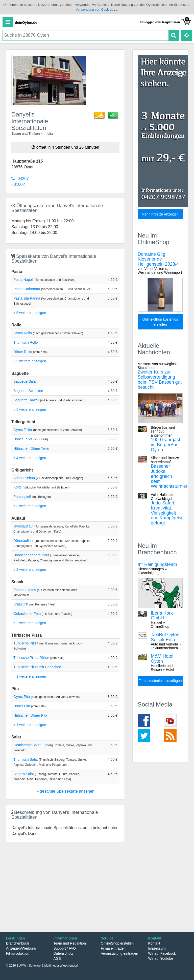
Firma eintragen (113, 948)
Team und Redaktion (70, 943)
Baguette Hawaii (26, 400)
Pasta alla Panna (27, 298)
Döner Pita (22, 706)
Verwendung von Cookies (94, 9)
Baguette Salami (26, 381)
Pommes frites (25, 590)
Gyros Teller (23, 430)
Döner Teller (23, 439)
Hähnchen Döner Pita (30, 715)
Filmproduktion (18, 953)
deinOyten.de (26, 23)
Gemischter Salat (27, 745)
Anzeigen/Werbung (21, 948)
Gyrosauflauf (23, 526)
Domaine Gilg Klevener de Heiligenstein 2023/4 (160, 263)
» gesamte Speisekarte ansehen (65, 791)
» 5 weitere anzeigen (30, 313)
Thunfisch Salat (26, 759)
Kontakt (154, 943)
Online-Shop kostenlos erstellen (160, 322)
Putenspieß (22, 497)
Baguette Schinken (28, 391)
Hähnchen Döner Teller (31, 448)
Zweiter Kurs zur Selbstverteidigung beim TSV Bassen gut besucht (160, 376)
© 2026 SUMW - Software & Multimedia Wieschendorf (42, 966)
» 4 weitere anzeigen (30, 458)
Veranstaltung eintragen (119, 953)
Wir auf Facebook (162, 953)
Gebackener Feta (27, 614)
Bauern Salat (24, 774)
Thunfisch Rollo (26, 342)
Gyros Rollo (23, 333)
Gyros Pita (22, 697)
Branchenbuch (17, 943)
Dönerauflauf (23, 541)
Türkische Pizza (26, 643)
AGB (57, 958)
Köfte (18, 487)
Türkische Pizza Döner (31, 658)
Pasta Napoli (23, 280)
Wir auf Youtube (161, 958)
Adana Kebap (24, 478)
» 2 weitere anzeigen (30, 570)
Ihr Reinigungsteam (160, 569)
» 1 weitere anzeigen (30, 676)
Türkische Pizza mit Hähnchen (37, 667)
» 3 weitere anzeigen (30, 506)
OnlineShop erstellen (117, 943)
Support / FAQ (65, 948)
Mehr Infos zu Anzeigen (160, 214)
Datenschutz (63, 953)
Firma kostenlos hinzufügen (160, 681)
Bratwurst (21, 604)
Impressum (157, 948)
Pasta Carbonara (27, 289)
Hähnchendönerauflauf (31, 555)
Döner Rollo (23, 352)
